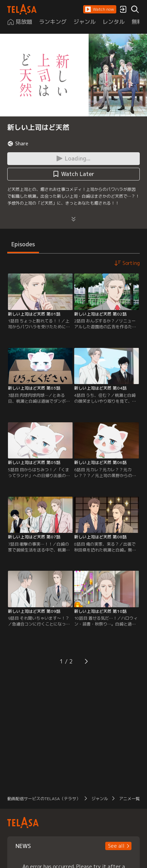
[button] (100, 9)
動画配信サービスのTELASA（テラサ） (44, 799)
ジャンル (100, 799)
